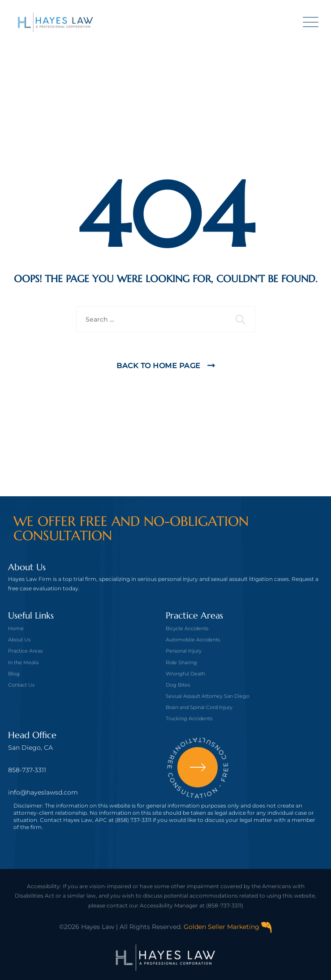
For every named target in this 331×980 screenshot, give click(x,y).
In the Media (23, 662)
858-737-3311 (27, 770)
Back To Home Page (159, 366)
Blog (14, 674)
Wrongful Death (185, 674)
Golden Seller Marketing (228, 927)
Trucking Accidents (189, 718)
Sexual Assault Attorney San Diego (208, 696)
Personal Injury (184, 651)
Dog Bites (178, 685)
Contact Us (21, 685)
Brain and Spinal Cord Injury (199, 707)
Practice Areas (25, 651)
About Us (19, 640)
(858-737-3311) (225, 905)
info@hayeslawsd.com (43, 792)
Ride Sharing (181, 662)
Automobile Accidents (193, 640)
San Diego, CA (30, 748)
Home (16, 628)
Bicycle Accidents (187, 628)
